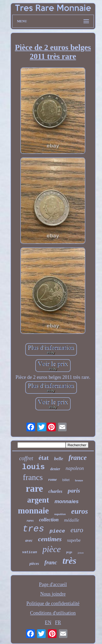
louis (33, 467)
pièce (52, 549)
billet (66, 480)
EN (48, 623)
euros (80, 511)
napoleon (75, 468)
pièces (34, 564)
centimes (50, 539)
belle (59, 459)
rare (34, 489)
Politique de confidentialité (53, 603)
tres (33, 529)
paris (74, 490)
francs (33, 477)
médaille (72, 520)
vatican (30, 552)
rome (52, 479)
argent (38, 500)
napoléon (60, 514)
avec (29, 540)
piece (57, 531)
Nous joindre (53, 594)
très (69, 561)
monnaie (33, 511)
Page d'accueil (53, 584)
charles (55, 491)
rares (30, 521)
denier (55, 469)
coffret (26, 458)
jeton (81, 553)
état (44, 458)
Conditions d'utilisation (53, 613)
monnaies (67, 501)
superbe (74, 540)
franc (51, 562)
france (78, 458)
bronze (79, 480)
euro (77, 530)
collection (49, 520)
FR (58, 623)
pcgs (69, 552)
